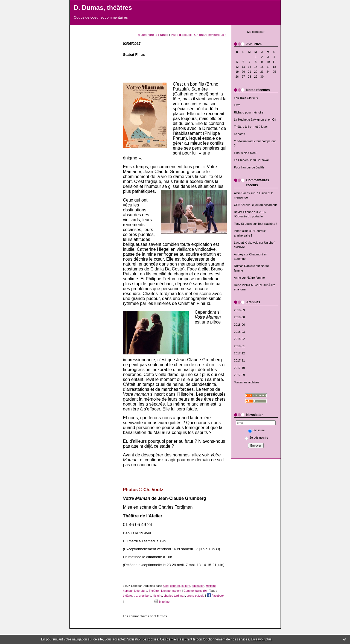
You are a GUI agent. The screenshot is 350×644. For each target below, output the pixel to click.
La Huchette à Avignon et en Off (255, 120)
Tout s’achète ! (267, 224)
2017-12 (240, 353)
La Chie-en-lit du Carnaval (251, 160)
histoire (157, 596)
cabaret (175, 586)
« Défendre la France (153, 35)
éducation (198, 586)
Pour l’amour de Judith (249, 167)
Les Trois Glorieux (246, 98)
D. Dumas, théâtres (103, 8)
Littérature (141, 591)
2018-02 (240, 339)
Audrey (239, 254)
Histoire (211, 586)
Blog (166, 586)
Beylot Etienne (244, 212)
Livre (237, 105)
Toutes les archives (247, 382)
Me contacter (256, 32)
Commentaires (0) (195, 591)
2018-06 (240, 325)
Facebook (215, 596)
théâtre (128, 596)
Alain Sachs (242, 193)
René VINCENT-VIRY (248, 285)
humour (128, 591)
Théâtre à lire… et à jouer (251, 127)
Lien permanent (171, 591)
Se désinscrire (256, 438)
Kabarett (240, 134)
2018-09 (240, 310)
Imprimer (162, 602)
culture (186, 586)
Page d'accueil (181, 35)
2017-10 (240, 368)
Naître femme (256, 278)
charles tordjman (174, 596)
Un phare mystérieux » (210, 35)
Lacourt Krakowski (246, 243)
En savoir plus (261, 639)
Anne (237, 278)
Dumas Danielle (245, 266)
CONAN (239, 205)
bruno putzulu (196, 596)
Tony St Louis (243, 224)
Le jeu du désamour (264, 205)
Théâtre (154, 591)
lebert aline (241, 231)
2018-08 (240, 317)
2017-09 (240, 375)
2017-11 (240, 360)
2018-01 (240, 346)
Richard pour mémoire (249, 112)
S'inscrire (257, 430)
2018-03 (240, 332)
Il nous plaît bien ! (246, 153)
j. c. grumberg (142, 596)
